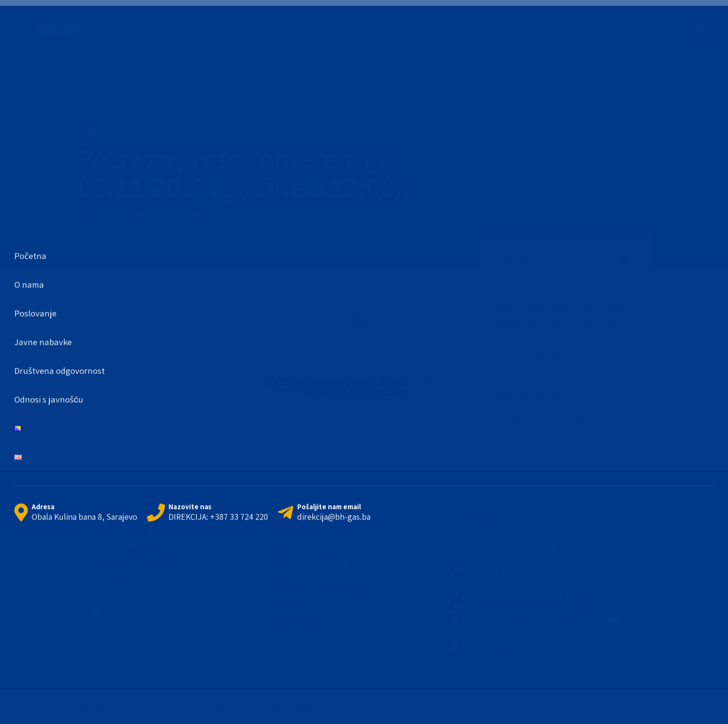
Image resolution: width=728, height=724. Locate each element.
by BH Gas (164, 215)
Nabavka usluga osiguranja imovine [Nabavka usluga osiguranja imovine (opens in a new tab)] (551, 356)
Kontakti (296, 624)
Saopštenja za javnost (253, 129)
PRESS (191, 129)
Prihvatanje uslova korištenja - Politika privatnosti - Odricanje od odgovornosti (206, 711)
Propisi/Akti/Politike (315, 561)
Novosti (294, 608)
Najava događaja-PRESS (126, 129)
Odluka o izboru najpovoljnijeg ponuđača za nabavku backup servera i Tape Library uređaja (565, 321)
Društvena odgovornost (320, 592)
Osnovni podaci (306, 545)
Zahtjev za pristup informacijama (336, 577)
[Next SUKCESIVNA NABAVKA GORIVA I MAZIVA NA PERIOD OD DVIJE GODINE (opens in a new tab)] (357, 382)
